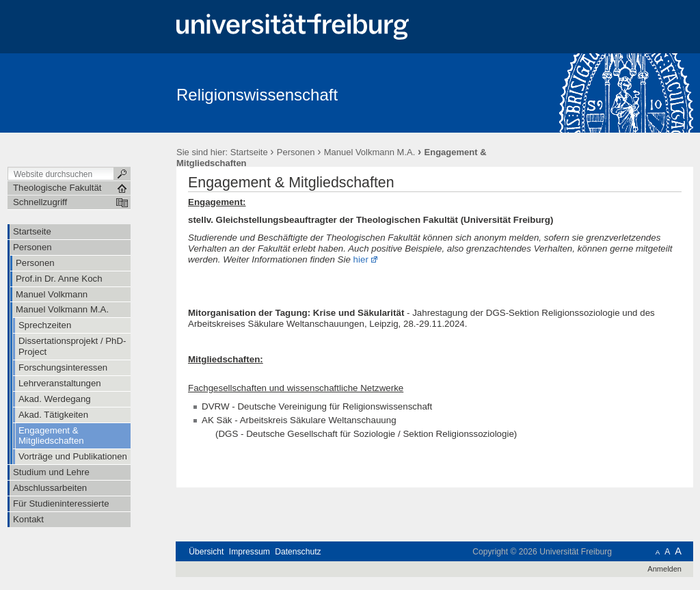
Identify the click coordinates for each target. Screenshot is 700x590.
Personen (296, 152)
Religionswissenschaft (257, 95)
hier (361, 259)
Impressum (250, 552)
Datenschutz (298, 552)
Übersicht (206, 552)
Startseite (249, 152)
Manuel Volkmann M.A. (370, 152)
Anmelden (664, 569)
